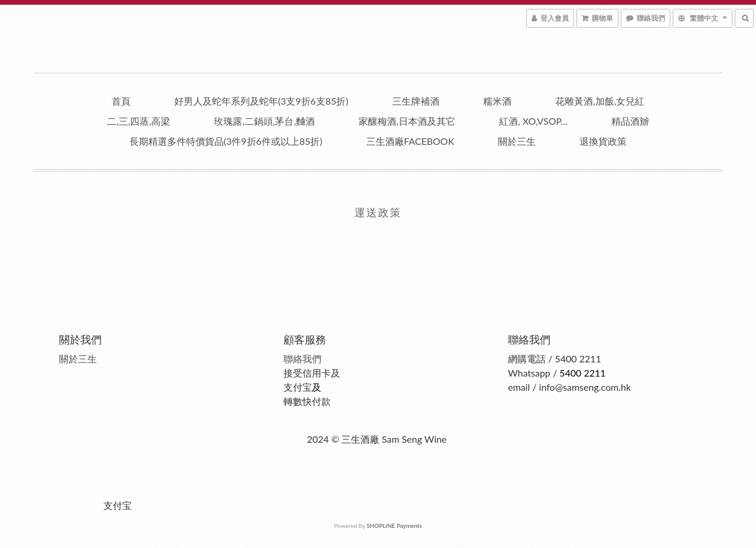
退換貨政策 (603, 141)
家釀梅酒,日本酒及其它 (407, 121)
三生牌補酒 (416, 101)
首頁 (121, 101)
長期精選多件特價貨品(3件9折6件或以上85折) (226, 141)
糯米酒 (497, 101)
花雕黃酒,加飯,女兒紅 (600, 101)
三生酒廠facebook (410, 141)
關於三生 (517, 141)
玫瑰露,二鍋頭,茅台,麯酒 (264, 121)
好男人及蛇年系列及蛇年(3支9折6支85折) (261, 101)
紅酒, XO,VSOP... (533, 121)
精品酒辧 (630, 121)
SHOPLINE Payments (395, 526)
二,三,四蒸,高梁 (139, 121)
